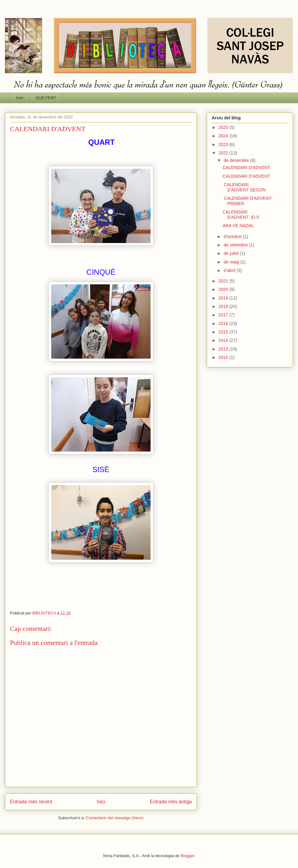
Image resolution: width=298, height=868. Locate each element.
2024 (224, 136)
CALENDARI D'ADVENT (246, 168)
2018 (224, 306)
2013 (224, 349)
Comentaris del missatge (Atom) (115, 818)
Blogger (187, 856)
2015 (224, 332)
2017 (224, 315)
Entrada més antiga (171, 802)
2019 (224, 298)
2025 (224, 127)
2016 (224, 324)
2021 (224, 281)
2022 (224, 153)
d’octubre (233, 237)
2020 (224, 289)
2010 (224, 357)
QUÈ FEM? (46, 98)
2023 (224, 145)
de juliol (231, 253)
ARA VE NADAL (238, 226)
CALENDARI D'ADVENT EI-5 (241, 215)
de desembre (237, 160)
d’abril (230, 270)
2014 (224, 340)
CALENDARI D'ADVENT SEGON (244, 187)
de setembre (236, 245)
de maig (232, 262)
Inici (20, 98)
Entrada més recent (31, 802)
